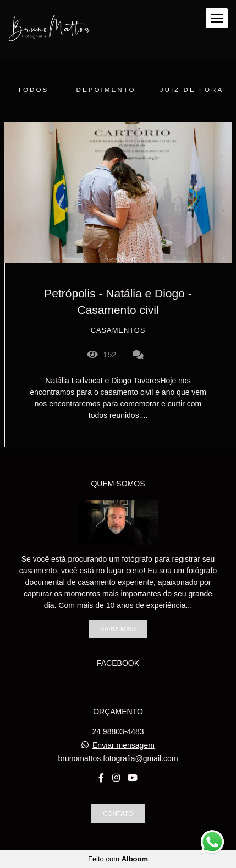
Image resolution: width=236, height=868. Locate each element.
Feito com (118, 859)
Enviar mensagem (124, 745)
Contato (118, 813)
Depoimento (106, 89)
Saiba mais (118, 629)
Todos (33, 89)
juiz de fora (192, 89)
